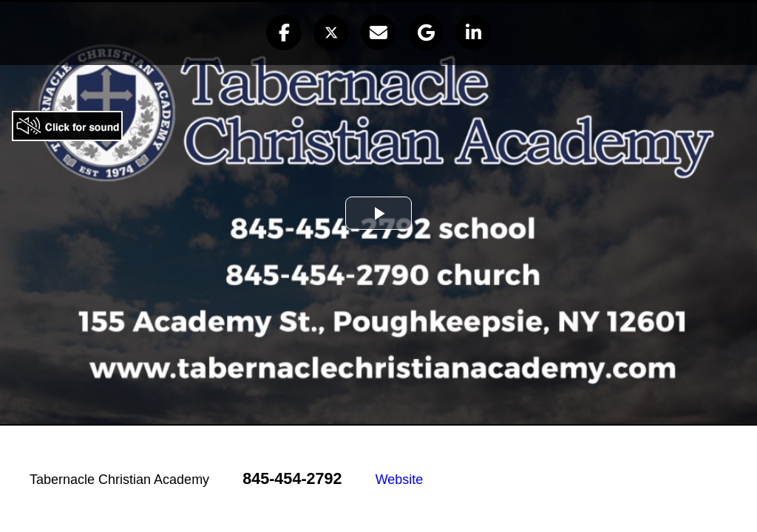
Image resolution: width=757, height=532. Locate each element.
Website (400, 480)
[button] (284, 33)
